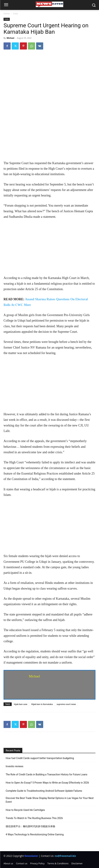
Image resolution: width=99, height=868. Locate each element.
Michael (10, 38)
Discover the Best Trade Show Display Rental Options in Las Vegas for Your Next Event (50, 800)
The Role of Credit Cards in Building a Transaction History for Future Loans (46, 774)
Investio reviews (15, 766)
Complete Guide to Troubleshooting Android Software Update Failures (44, 791)
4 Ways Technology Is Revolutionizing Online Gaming (35, 834)
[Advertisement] (49, 134)
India (15, 14)
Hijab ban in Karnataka (42, 704)
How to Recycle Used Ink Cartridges (25, 810)
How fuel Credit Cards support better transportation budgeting (40, 758)
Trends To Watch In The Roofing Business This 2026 (34, 818)
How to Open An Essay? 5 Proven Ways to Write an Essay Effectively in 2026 (47, 783)
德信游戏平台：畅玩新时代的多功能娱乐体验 (30, 826)
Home (7, 14)
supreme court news (66, 704)
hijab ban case (21, 704)
